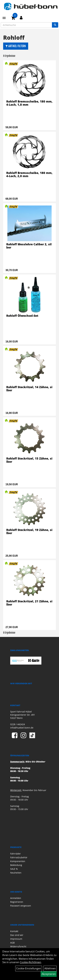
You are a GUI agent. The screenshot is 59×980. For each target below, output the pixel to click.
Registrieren (17, 902)
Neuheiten (16, 873)
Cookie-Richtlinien (30, 962)
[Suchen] (55, 25)
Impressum (16, 939)
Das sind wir (17, 935)
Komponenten (18, 861)
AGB (12, 943)
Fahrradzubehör (19, 857)
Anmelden (16, 898)
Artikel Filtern (16, 46)
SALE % (14, 869)
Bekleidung (16, 865)
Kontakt (14, 931)
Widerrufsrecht (18, 946)
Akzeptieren (49, 974)
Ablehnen (50, 968)
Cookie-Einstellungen (29, 968)
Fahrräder (15, 854)
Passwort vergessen (21, 906)
